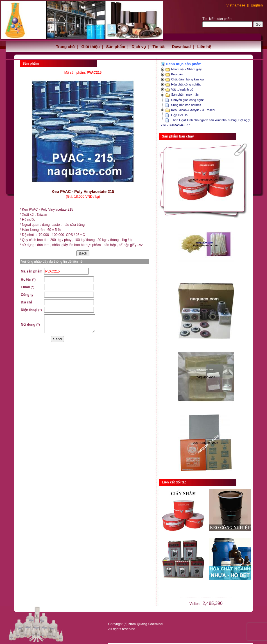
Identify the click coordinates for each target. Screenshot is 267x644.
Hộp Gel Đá (179, 115)
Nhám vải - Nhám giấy (186, 69)
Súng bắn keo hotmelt (186, 105)
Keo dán (177, 74)
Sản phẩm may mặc (185, 94)
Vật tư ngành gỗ (182, 89)
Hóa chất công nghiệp (186, 84)
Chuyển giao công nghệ (187, 100)
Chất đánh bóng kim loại (188, 79)
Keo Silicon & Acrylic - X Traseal (193, 110)
